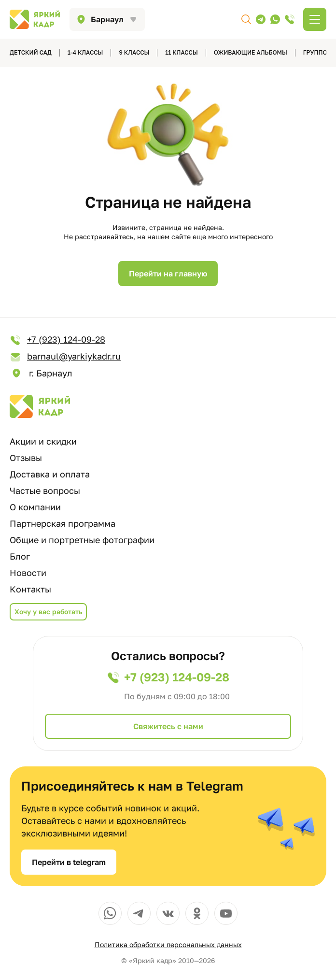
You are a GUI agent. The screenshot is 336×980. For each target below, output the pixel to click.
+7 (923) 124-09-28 (57, 340)
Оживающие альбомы (251, 52)
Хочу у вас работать (48, 612)
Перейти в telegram (69, 862)
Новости (28, 573)
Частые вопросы (45, 490)
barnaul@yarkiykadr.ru (65, 357)
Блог (20, 556)
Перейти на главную (168, 274)
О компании (35, 507)
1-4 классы (85, 52)
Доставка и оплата (50, 474)
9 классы (134, 52)
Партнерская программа (63, 523)
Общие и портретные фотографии (82, 540)
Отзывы (26, 458)
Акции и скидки (43, 441)
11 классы (181, 52)
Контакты (30, 589)
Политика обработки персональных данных (168, 944)
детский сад (31, 52)
